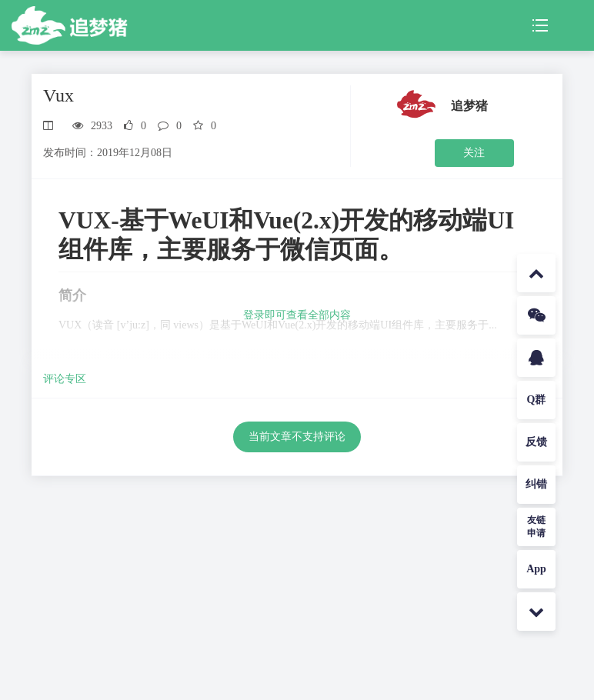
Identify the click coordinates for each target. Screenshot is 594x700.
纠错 (536, 484)
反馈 (536, 442)
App (536, 569)
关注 (474, 153)
